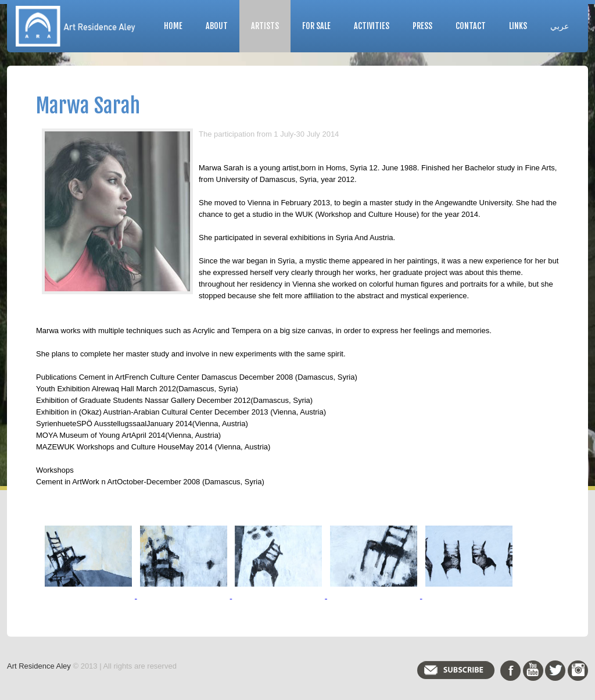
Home (173, 26)
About (217, 26)
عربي (560, 26)
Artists (265, 26)
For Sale (316, 26)
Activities (372, 26)
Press (422, 26)
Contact (471, 26)
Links (518, 26)
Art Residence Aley (39, 666)
